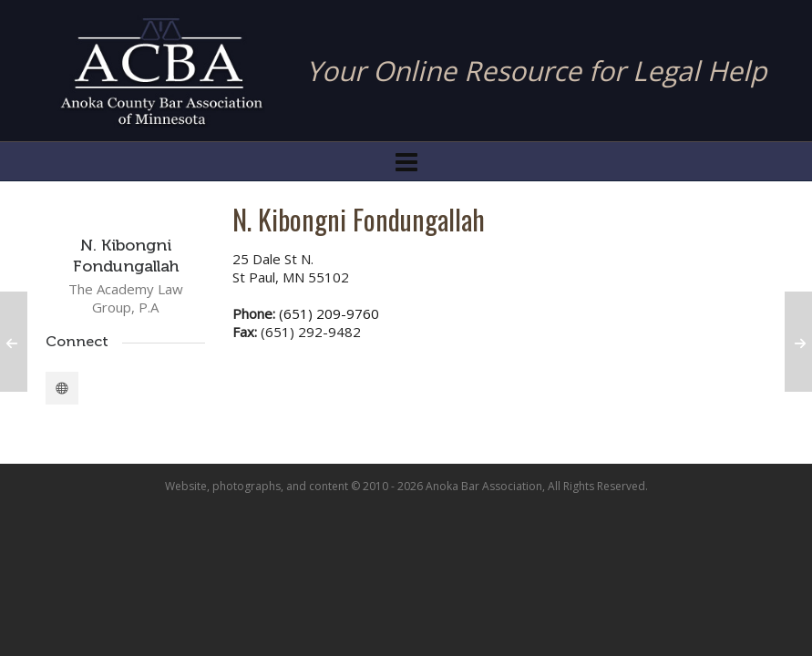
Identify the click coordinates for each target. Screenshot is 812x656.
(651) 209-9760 (329, 313)
